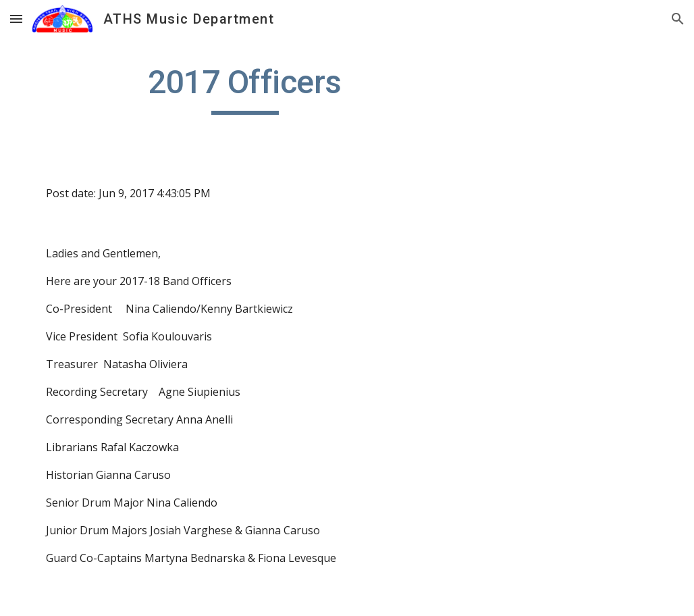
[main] (245, 88)
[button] (16, 19)
